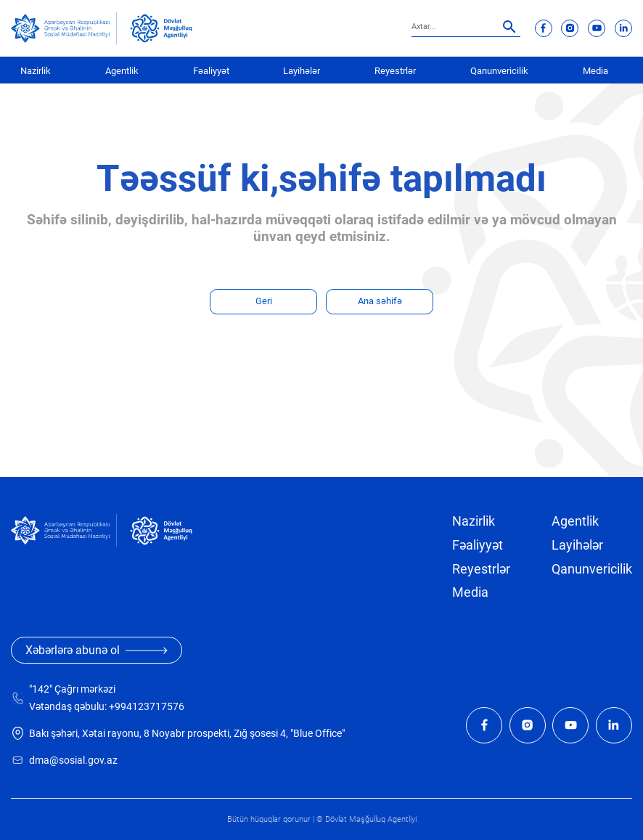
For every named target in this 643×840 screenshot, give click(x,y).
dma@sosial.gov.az (73, 761)
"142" (41, 689)
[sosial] (64, 28)
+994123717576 (147, 707)
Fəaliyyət (211, 71)
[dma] (161, 28)
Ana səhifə (380, 301)
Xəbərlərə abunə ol (97, 650)
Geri (264, 301)
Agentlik (122, 71)
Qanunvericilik (499, 71)
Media (595, 71)
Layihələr (302, 71)
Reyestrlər (395, 71)
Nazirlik (36, 71)
